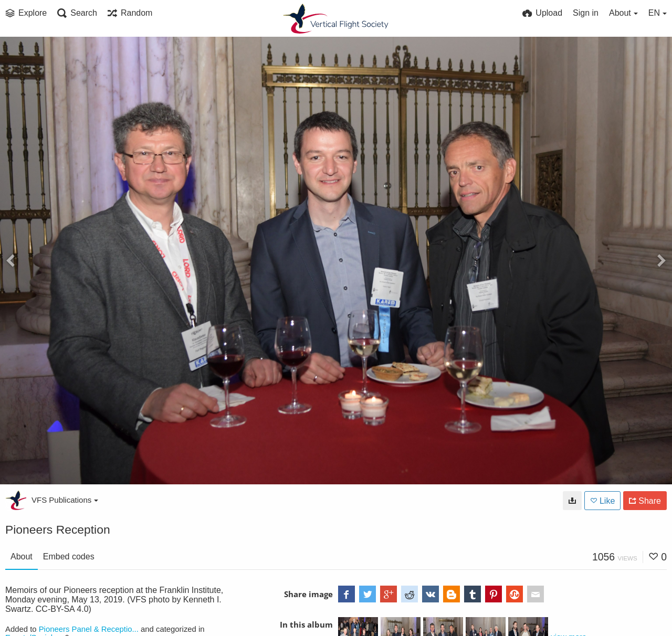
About (22, 556)
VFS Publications (65, 500)
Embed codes (69, 556)
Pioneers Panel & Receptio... (89, 629)
